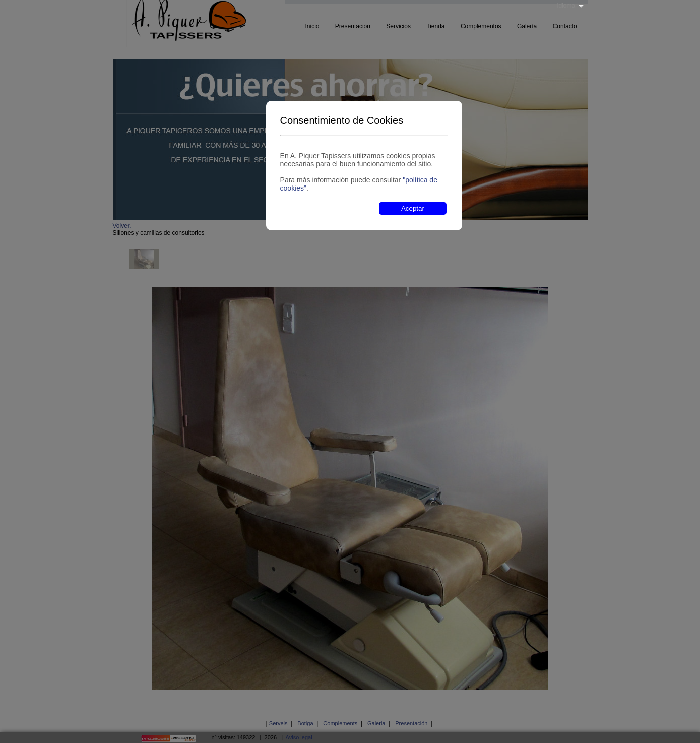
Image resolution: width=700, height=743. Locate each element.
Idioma (566, 6)
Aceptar (413, 208)
